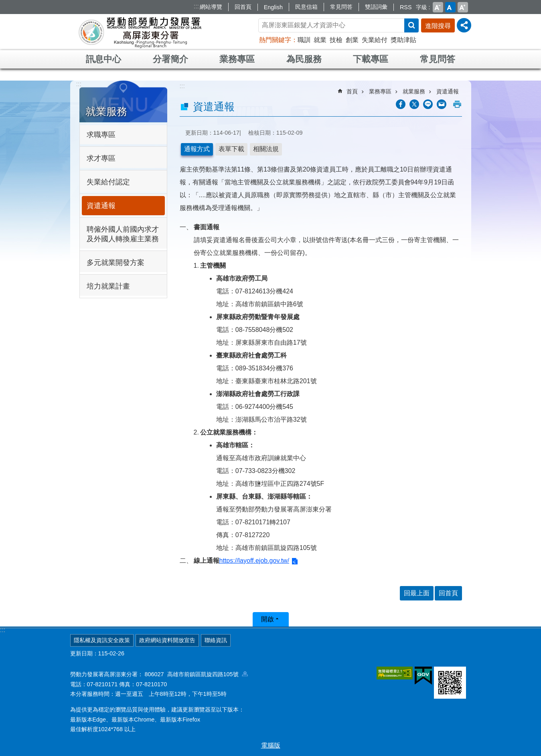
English (273, 7)
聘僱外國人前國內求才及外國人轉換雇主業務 (123, 234)
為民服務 (304, 59)
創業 (352, 40)
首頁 (352, 91)
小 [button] (438, 7)
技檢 (336, 40)
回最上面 (417, 593)
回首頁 (243, 7)
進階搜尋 (438, 26)
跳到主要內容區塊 (4, 4)
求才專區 (101, 158)
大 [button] (463, 7)
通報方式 (197, 149)
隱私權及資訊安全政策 (102, 640)
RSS (406, 7)
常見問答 (341, 7)
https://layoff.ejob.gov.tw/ (254, 561)
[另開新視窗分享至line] (428, 104)
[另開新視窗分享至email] (442, 104)
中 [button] (450, 7)
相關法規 (266, 149)
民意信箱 (306, 7)
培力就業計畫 (108, 286)
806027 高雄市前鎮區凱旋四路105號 (196, 674)
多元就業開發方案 (115, 263)
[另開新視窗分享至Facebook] (401, 104)
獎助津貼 (403, 40)
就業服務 (106, 111)
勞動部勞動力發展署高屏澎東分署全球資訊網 (140, 32)
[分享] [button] (464, 25)
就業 (320, 40)
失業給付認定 (108, 182)
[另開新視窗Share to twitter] (414, 104)
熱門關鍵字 (275, 40)
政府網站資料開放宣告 (167, 640)
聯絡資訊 (216, 640)
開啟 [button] (267, 619)
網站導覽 (211, 7)
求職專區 (101, 135)
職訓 (304, 40)
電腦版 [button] (271, 745)
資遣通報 (101, 206)
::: (196, 6)
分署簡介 (170, 59)
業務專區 (237, 59)
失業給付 (375, 40)
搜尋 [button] (411, 25)
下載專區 (371, 59)
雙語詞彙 (376, 7)
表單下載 (231, 149)
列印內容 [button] (457, 104)
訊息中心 (103, 59)
